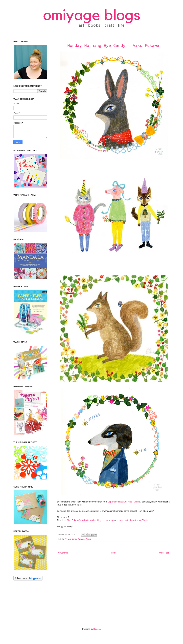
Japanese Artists (84, 539)
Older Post (164, 553)
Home (114, 553)
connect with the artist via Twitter (133, 520)
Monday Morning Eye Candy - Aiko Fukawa (113, 46)
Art (66, 539)
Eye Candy (72, 539)
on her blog (96, 520)
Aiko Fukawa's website (78, 520)
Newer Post (63, 553)
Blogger (97, 629)
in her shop (108, 520)
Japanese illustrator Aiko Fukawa (124, 502)
